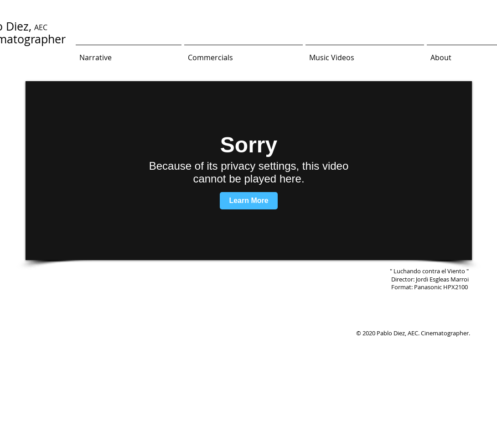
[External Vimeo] (249, 171)
